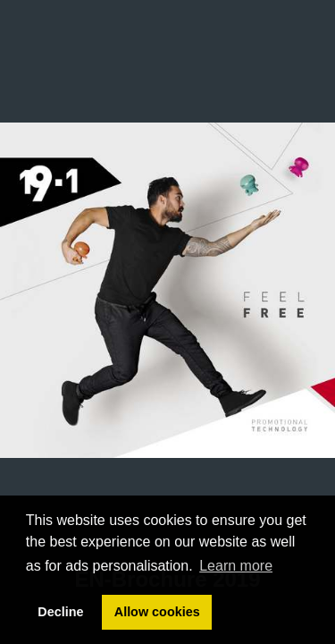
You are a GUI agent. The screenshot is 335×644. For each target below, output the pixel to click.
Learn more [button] (236, 566)
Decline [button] (60, 612)
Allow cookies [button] (157, 612)
